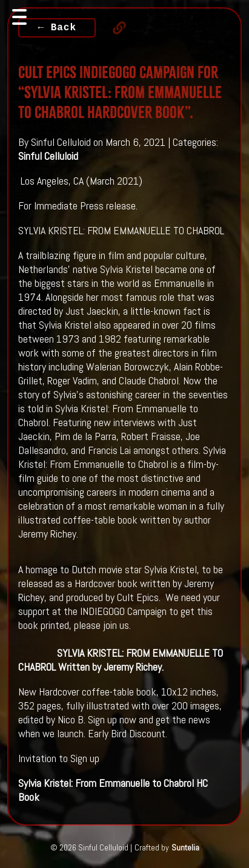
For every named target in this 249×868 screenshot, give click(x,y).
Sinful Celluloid (48, 156)
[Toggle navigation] (19, 17)
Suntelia (185, 847)
